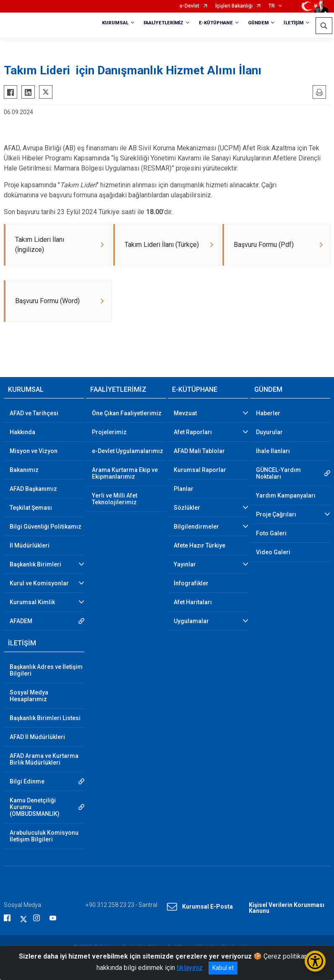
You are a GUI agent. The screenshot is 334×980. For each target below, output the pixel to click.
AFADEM (21, 621)
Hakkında (22, 432)
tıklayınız (190, 968)
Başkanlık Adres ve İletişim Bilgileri (46, 671)
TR (272, 6)
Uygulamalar (191, 621)
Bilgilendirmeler (196, 527)
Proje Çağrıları (276, 515)
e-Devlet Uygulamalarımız (128, 451)
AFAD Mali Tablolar (199, 451)
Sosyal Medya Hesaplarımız (29, 696)
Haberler (268, 414)
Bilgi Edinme (27, 782)
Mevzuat (185, 414)
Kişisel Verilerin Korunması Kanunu (287, 908)
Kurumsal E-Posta (200, 907)
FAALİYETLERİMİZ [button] (164, 23)
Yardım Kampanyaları (286, 496)
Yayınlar (185, 565)
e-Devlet (189, 6)
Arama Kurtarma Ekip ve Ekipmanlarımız (125, 474)
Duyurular (269, 432)
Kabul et (223, 968)
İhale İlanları (273, 451)
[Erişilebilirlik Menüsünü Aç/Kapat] (315, 961)
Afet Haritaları (193, 603)
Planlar (184, 489)
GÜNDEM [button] (258, 23)
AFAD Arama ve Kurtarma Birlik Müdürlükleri (44, 760)
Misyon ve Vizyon (34, 451)
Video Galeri (273, 553)
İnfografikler (191, 584)
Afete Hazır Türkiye (200, 546)
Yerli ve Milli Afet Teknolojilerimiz (115, 499)
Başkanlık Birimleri (35, 565)
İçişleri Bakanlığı (234, 6)
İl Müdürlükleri (30, 546)
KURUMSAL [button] (115, 23)
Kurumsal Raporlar (200, 470)
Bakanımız (24, 470)
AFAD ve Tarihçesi (34, 414)
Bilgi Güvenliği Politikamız (46, 527)
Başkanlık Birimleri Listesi (45, 718)
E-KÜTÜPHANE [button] (216, 23)
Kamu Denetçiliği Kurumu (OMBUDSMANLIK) (35, 807)
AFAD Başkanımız (33, 489)
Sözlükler (187, 508)
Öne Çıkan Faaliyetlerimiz (127, 414)
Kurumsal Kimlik (32, 603)
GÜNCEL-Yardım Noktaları (278, 474)
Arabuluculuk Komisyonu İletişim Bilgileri (44, 836)
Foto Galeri (271, 534)
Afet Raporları (193, 432)
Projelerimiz (109, 432)
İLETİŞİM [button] (294, 23)
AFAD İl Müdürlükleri (37, 737)
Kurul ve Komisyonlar (39, 584)
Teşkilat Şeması (31, 508)
